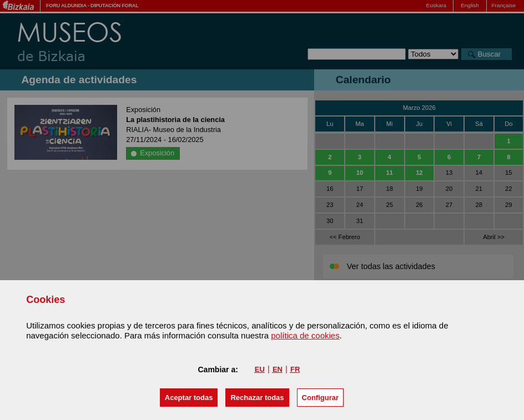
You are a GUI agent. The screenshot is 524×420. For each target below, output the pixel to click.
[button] (189, 398)
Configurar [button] (320, 398)
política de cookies (305, 335)
